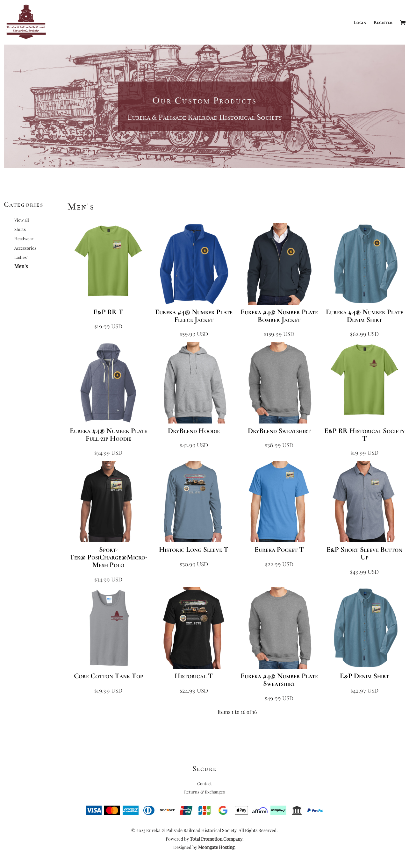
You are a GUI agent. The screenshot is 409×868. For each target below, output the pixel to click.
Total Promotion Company (216, 839)
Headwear (24, 238)
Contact (204, 783)
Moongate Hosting (216, 847)
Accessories (25, 248)
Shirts (20, 229)
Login (360, 22)
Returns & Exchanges (204, 792)
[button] (403, 22)
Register (383, 22)
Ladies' (21, 257)
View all (22, 220)
